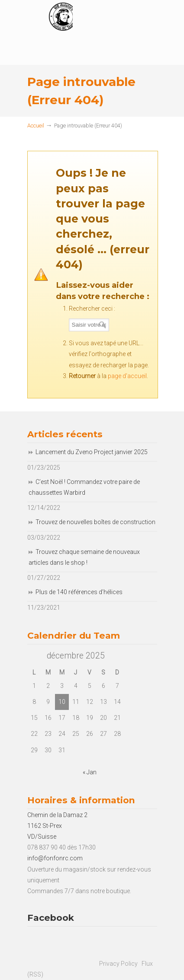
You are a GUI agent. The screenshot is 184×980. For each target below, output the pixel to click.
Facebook (51, 918)
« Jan (90, 772)
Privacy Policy (118, 964)
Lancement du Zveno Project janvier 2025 (92, 452)
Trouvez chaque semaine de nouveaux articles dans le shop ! (84, 557)
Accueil (36, 126)
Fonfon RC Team (118, 21)
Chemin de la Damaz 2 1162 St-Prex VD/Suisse (57, 826)
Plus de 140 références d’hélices (79, 592)
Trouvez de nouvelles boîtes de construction (95, 522)
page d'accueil (127, 376)
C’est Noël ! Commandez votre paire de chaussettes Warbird (84, 487)
